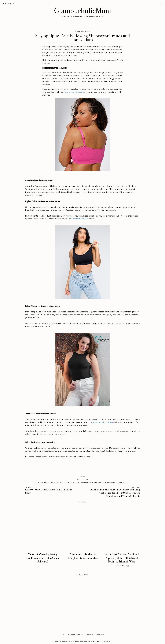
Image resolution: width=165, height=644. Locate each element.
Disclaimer (101, 635)
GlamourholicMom (83, 11)
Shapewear (81, 483)
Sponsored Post (122, 483)
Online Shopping (56, 483)
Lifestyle (47, 483)
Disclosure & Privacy (76, 635)
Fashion (40, 483)
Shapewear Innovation (93, 483)
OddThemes (88, 641)
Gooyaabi (107, 641)
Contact (90, 635)
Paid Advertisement (69, 483)
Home (62, 635)
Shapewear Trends (109, 483)
